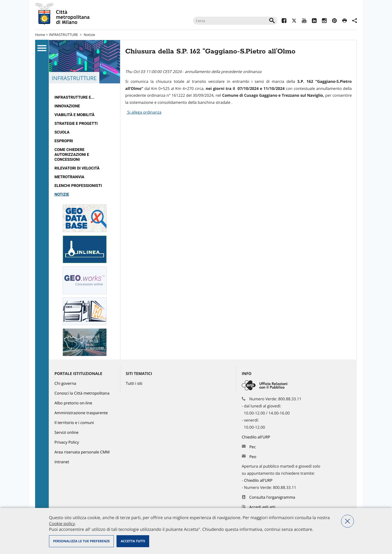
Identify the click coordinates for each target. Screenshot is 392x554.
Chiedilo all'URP (256, 437)
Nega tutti (347, 521)
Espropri (64, 141)
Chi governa (65, 384)
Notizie (89, 35)
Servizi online (66, 433)
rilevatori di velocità (77, 168)
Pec (253, 447)
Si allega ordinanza (144, 112)
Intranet (62, 462)
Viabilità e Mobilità (74, 115)
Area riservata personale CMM (82, 452)
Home (40, 35)
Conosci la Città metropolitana (82, 393)
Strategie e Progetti (76, 124)
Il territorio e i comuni (74, 423)
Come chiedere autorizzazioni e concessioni (72, 155)
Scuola (62, 132)
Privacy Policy (67, 442)
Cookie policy (62, 523)
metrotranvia (69, 177)
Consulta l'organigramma (272, 497)
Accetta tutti (133, 541)
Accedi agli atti (262, 507)
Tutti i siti (134, 384)
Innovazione (67, 106)
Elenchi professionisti (78, 186)
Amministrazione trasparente (81, 413)
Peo (253, 457)
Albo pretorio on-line (73, 403)
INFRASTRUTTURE (64, 35)
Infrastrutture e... (74, 97)
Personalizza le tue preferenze (81, 541)
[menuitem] (85, 98)
